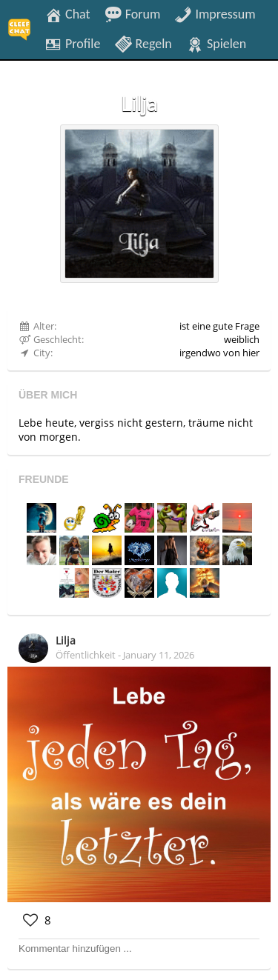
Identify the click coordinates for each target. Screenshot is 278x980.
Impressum (215, 13)
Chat (67, 13)
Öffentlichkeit (86, 655)
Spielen (216, 43)
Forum (133, 13)
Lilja (66, 640)
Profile (72, 43)
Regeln (143, 43)
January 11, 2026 (159, 655)
